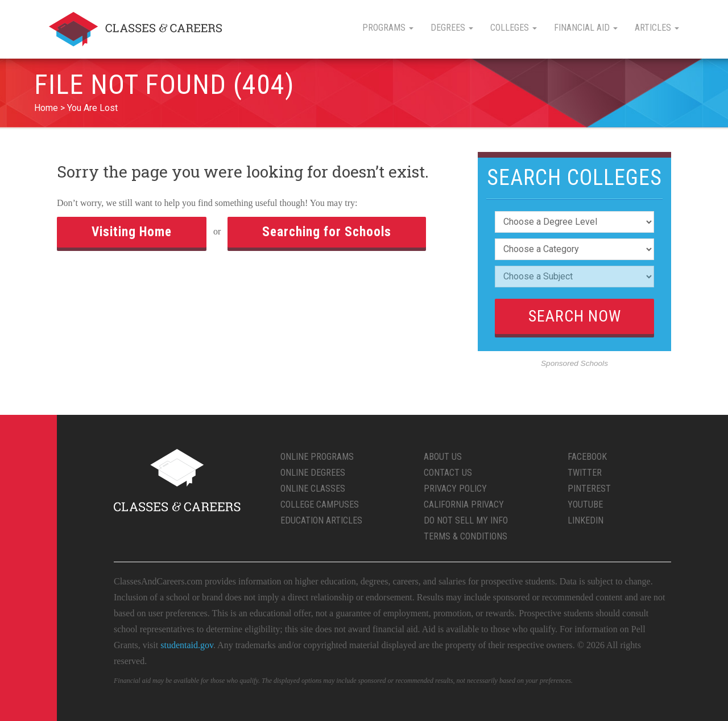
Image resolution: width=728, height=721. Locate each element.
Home (46, 108)
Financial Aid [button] (586, 28)
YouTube (585, 504)
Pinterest (589, 489)
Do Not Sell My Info (466, 520)
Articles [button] (657, 28)
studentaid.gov (187, 645)
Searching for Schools (327, 232)
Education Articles (321, 520)
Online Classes (313, 489)
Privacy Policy (455, 489)
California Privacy (464, 504)
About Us (443, 457)
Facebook (587, 457)
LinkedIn (586, 520)
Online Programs (317, 457)
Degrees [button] (452, 28)
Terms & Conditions (466, 536)
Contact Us (448, 473)
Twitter (585, 473)
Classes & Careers (135, 29)
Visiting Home (132, 232)
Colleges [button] (514, 28)
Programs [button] (388, 28)
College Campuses (320, 504)
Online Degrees (313, 473)
